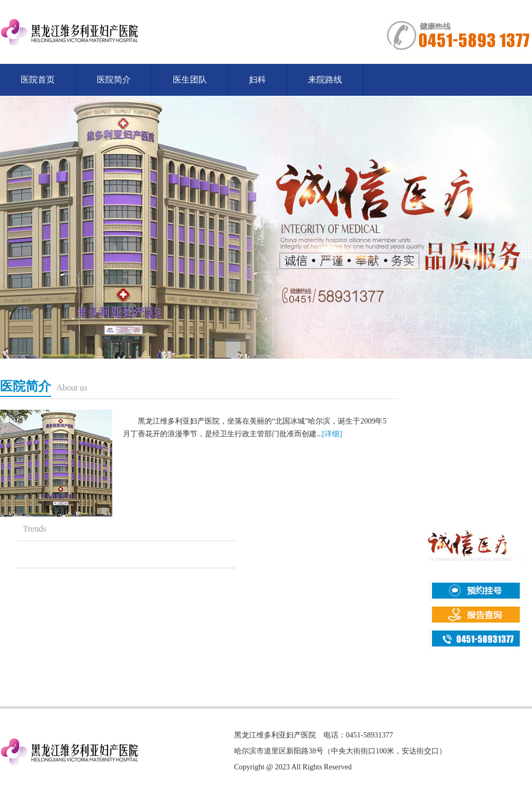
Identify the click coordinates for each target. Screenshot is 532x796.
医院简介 (114, 80)
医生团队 (190, 80)
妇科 (257, 80)
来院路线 (325, 80)
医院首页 (38, 80)
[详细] (332, 434)
